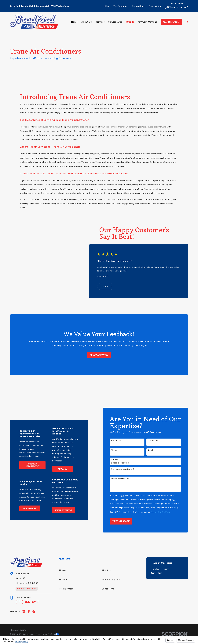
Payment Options (111, 580)
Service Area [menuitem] (115, 22)
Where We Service (61, 510)
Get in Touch (171, 22)
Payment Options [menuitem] (147, 22)
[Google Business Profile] (24, 612)
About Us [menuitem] (87, 22)
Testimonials (120, 6)
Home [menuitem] (74, 22)
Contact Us (155, 6)
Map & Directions (27, 589)
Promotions (138, 6)
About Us (59, 469)
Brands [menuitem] (130, 22)
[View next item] (114, 286)
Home (62, 570)
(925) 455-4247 (176, 7)
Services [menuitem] (100, 22)
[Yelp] (34, 612)
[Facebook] (29, 612)
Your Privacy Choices (47, 634)
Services (63, 580)
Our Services (27, 509)
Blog (107, 6)
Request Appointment (29, 465)
